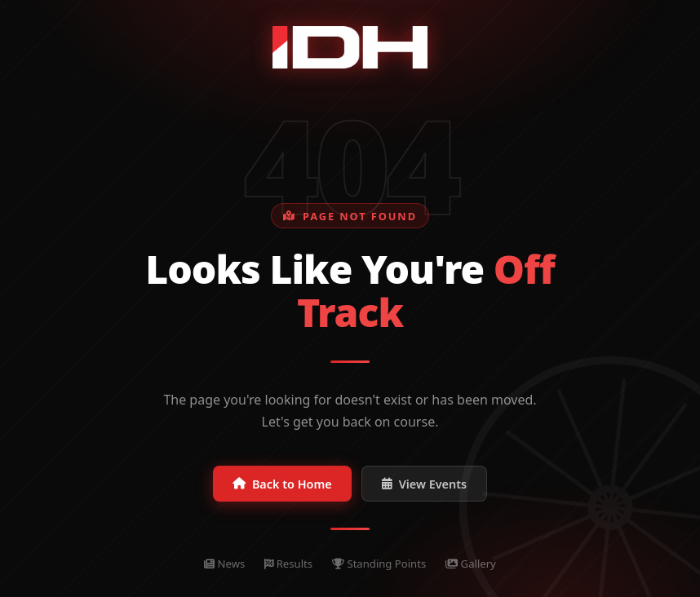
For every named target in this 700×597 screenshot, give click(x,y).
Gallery (471, 564)
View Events (424, 484)
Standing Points (379, 564)
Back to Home (282, 484)
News (224, 564)
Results (288, 564)
